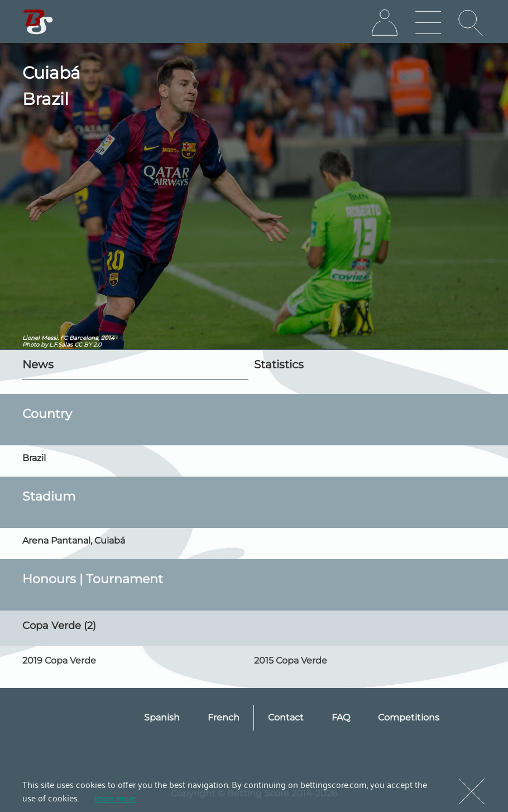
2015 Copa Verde (291, 660)
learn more (116, 797)
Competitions (409, 717)
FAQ (341, 717)
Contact (286, 717)
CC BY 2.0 (88, 345)
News (38, 364)
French (224, 717)
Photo (31, 345)
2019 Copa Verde (59, 660)
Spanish (162, 717)
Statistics (279, 364)
